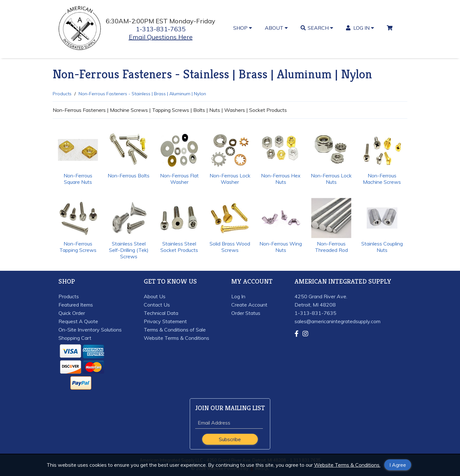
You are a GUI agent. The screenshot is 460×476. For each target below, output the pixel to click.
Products (62, 94)
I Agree (398, 465)
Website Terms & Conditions (176, 338)
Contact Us (157, 305)
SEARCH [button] (317, 28)
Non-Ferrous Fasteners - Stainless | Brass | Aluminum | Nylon (142, 94)
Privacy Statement (165, 321)
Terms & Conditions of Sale (175, 330)
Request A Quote (78, 321)
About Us (155, 296)
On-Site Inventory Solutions (90, 330)
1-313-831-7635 (161, 29)
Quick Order (72, 313)
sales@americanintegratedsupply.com (337, 321)
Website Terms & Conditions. (347, 465)
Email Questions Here (161, 37)
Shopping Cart (75, 338)
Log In (238, 296)
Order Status (246, 313)
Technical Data (161, 313)
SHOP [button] (243, 28)
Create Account (249, 305)
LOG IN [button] (360, 28)
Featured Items (76, 305)
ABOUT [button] (276, 28)
